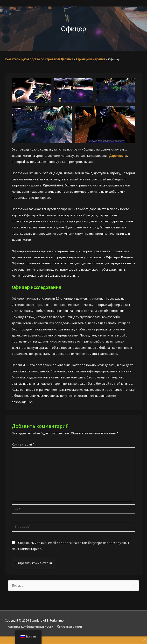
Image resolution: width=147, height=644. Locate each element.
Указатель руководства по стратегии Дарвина (39, 59)
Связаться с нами (69, 627)
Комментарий (23, 444)
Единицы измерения (91, 59)
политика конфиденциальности (30, 627)
